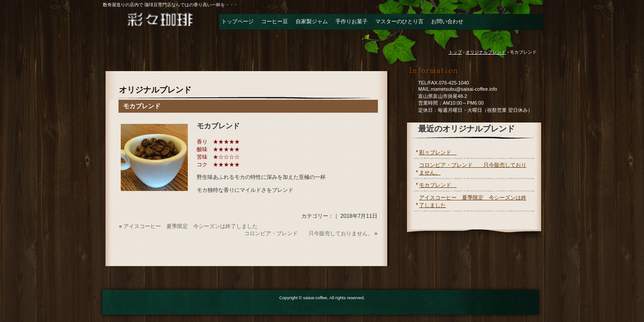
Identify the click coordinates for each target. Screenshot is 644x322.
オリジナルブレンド (155, 90)
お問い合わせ (447, 21)
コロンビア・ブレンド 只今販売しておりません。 (309, 233)
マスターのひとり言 (399, 21)
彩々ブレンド (438, 153)
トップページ (237, 21)
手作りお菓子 (352, 21)
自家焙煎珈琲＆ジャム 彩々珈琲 (152, 24)
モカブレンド (145, 106)
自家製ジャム (312, 21)
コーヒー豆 (275, 21)
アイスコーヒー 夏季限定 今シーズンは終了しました (191, 226)
